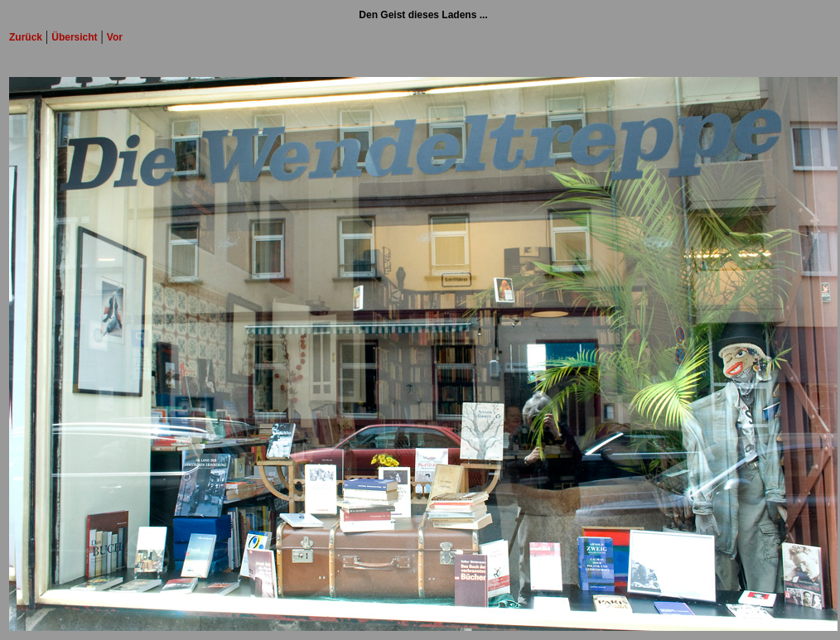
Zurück (26, 37)
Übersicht (74, 37)
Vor (115, 37)
